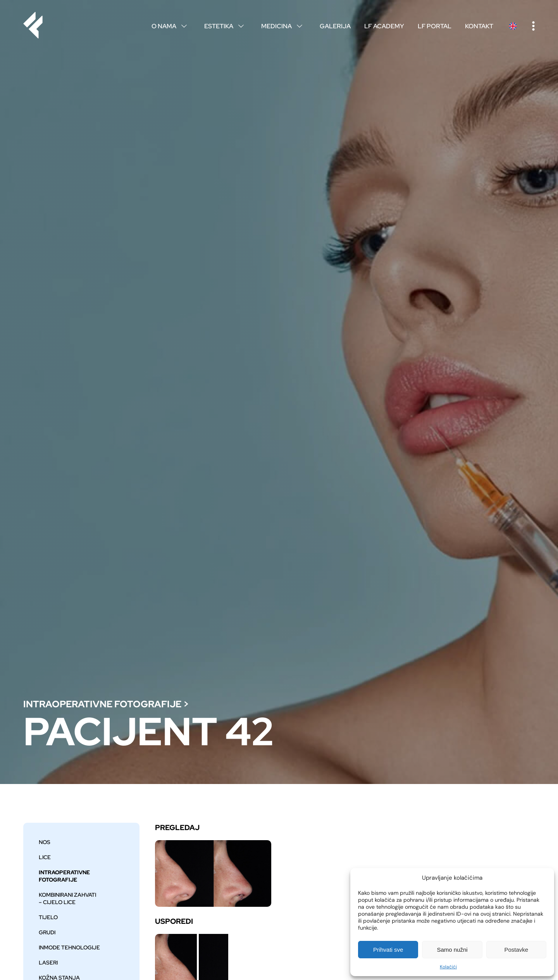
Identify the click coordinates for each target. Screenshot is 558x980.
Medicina (284, 26)
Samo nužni (452, 950)
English (513, 26)
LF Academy (384, 26)
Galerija (335, 26)
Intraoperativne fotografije (102, 704)
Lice (45, 857)
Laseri (48, 962)
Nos (45, 842)
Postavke (516, 950)
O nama (171, 26)
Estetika (226, 26)
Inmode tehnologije (69, 947)
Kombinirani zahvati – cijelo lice (67, 898)
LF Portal (435, 26)
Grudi (47, 932)
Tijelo (48, 917)
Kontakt (479, 26)
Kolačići (448, 967)
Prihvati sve (388, 950)
